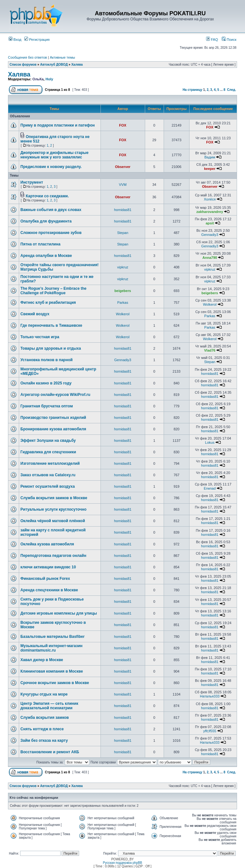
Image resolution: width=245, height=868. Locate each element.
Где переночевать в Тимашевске (51, 325)
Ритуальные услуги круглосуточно (53, 509)
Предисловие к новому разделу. (51, 167)
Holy (49, 79)
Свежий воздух (35, 314)
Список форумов (23, 65)
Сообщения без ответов (27, 57)
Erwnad (210, 488)
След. (232, 90)
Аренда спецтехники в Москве (49, 590)
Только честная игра (40, 337)
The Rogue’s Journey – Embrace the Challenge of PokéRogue (53, 291)
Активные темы (62, 57)
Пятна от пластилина (40, 244)
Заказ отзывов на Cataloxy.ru (48, 475)
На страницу (192, 90)
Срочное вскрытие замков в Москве (55, 683)
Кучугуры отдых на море (44, 694)
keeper (210, 169)
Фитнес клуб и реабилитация (48, 303)
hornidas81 (122, 210)
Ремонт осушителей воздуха (48, 486)
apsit (210, 223)
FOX (123, 125)
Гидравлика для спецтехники (48, 452)
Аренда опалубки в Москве (46, 256)
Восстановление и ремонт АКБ (50, 752)
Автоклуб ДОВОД (54, 65)
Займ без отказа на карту (44, 740)
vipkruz (123, 267)
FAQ (212, 40)
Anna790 (210, 258)
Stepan (123, 233)
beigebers (123, 291)
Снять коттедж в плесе (42, 729)
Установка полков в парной (47, 360)
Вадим (210, 157)
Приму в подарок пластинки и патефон (58, 125)
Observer (122, 167)
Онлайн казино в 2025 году (46, 383)
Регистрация (37, 40)
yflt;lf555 (210, 731)
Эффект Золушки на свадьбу (48, 441)
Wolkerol (210, 304)
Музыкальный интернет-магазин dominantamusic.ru (52, 648)
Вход (15, 40)
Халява (77, 65)
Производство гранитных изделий (53, 418)
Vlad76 (210, 350)
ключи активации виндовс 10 (48, 567)
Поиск (229, 40)
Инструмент (32, 182)
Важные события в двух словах (51, 210)
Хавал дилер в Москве (42, 660)
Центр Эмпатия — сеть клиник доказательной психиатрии (49, 706)
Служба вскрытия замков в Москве (54, 498)
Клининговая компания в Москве (52, 671)
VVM (123, 185)
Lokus (210, 442)
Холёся (210, 199)
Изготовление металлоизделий (50, 463)
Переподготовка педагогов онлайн (53, 556)
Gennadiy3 (210, 235)
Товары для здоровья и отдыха (51, 348)
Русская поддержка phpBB (122, 863)
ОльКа (38, 79)
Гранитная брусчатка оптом (47, 406)
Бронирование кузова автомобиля (53, 429)
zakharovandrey (210, 212)
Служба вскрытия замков (45, 718)
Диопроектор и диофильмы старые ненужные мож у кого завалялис (54, 155)
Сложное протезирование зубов (51, 233)
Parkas (123, 303)
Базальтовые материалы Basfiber (52, 637)
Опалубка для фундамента (46, 221)
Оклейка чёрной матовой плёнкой (53, 521)
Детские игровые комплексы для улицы (59, 613)
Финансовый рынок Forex (45, 579)
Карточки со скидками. (47, 196)
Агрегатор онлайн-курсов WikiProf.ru (55, 395)
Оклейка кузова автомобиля (47, 544)
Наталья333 (210, 696)
